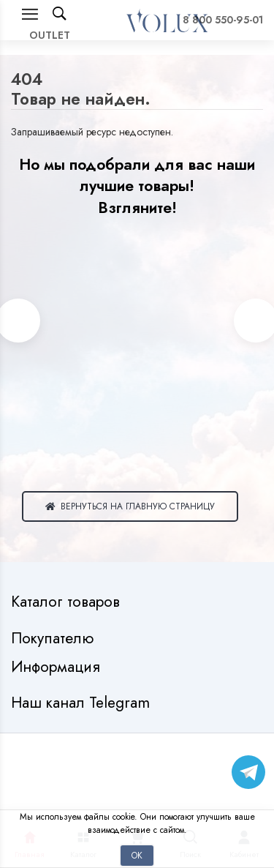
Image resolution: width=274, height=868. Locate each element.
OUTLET (50, 35)
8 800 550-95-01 (223, 20)
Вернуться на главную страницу (130, 506)
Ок (137, 855)
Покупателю (54, 639)
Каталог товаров (68, 602)
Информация (58, 667)
